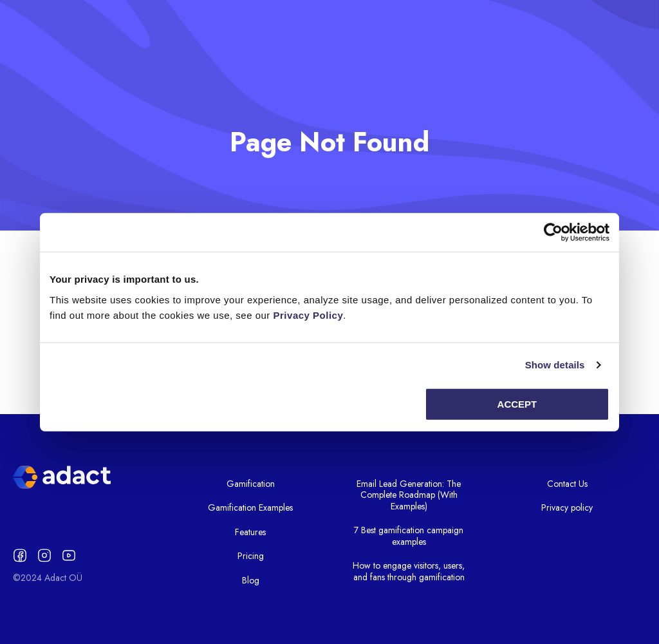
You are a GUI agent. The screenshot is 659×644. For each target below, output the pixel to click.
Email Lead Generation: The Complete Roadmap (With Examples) (409, 495)
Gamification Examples (250, 507)
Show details (555, 365)
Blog (251, 580)
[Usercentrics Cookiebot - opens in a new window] (553, 232)
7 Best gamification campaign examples (409, 536)
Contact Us (567, 484)
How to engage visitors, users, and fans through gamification (409, 571)
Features (250, 532)
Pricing (251, 556)
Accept (517, 403)
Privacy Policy (309, 315)
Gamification (251, 484)
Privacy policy (567, 507)
